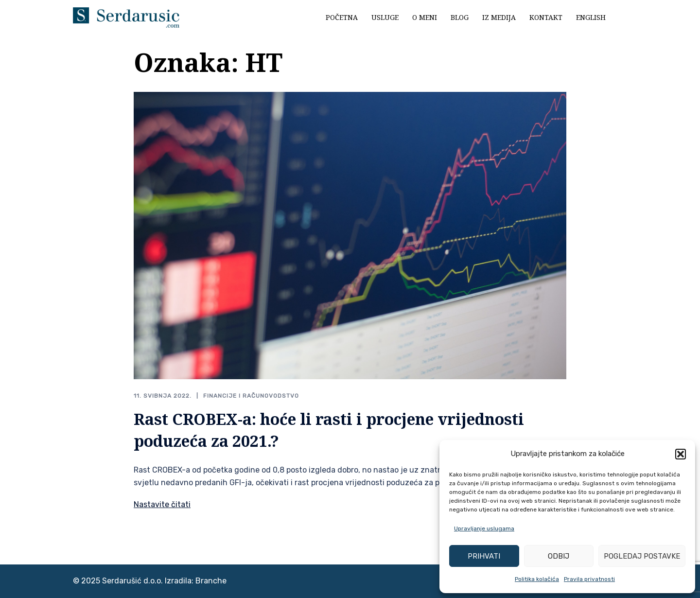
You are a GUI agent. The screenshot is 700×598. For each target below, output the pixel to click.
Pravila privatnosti (589, 579)
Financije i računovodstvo (251, 396)
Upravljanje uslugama (484, 528)
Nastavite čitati (162, 504)
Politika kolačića (537, 579)
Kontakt (546, 17)
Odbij (559, 556)
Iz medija (499, 17)
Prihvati (484, 556)
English (591, 17)
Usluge (385, 17)
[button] (681, 454)
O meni (425, 17)
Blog (460, 17)
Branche (211, 581)
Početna (342, 17)
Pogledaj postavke (642, 556)
